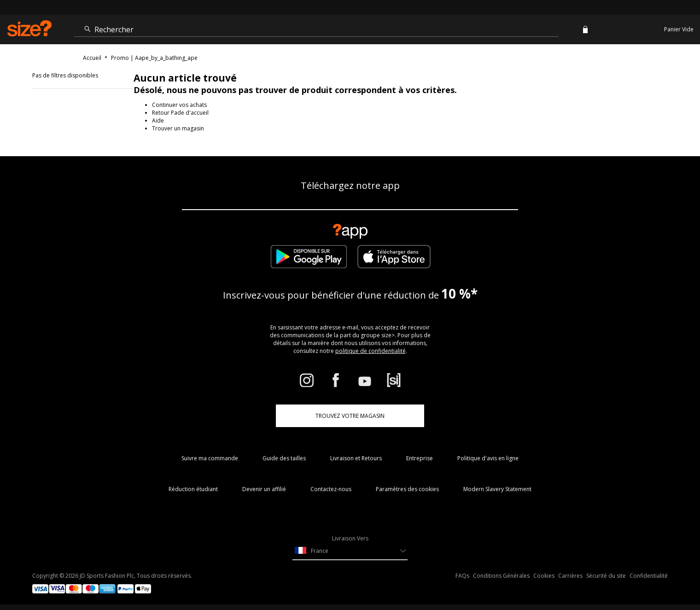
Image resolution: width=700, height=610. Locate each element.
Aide (158, 120)
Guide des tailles (284, 458)
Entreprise (420, 458)
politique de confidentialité (370, 351)
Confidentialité (649, 576)
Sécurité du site (606, 576)
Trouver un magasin (178, 128)
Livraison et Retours (356, 458)
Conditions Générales (501, 576)
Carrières (570, 576)
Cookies (544, 576)
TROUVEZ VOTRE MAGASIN (350, 416)
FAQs (462, 576)
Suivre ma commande (210, 458)
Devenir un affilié (264, 489)
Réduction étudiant (193, 489)
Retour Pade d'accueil (180, 113)
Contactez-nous (331, 489)
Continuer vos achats (179, 105)
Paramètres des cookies (407, 489)
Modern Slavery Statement (497, 489)
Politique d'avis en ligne (488, 458)
